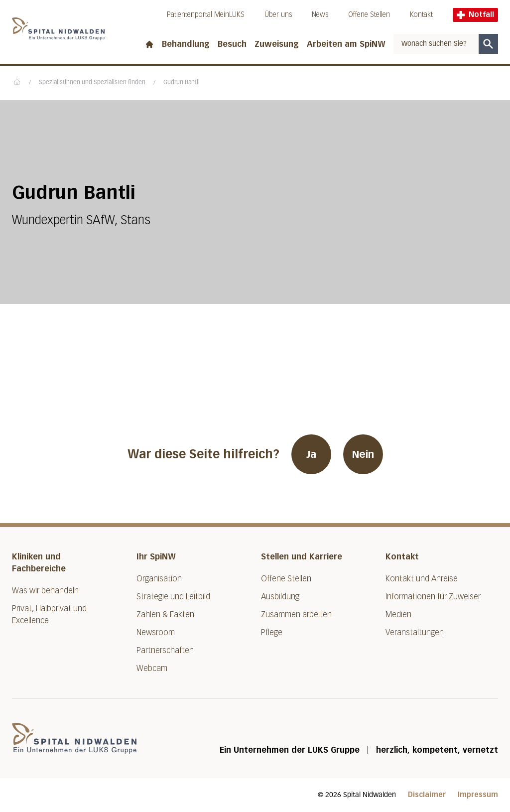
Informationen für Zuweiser (433, 597)
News (320, 15)
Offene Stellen (369, 15)
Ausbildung (280, 597)
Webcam (152, 668)
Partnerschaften (165, 650)
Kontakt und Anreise (422, 579)
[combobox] (436, 44)
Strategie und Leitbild (173, 597)
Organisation (159, 579)
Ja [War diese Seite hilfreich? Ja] (311, 454)
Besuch (232, 44)
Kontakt (421, 15)
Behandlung (186, 44)
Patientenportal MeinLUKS (206, 15)
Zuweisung (277, 44)
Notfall (475, 15)
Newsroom (156, 632)
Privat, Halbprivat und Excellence (49, 614)
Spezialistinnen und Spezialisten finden (92, 83)
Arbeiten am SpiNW (346, 44)
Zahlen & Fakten (165, 614)
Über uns (278, 15)
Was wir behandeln (45, 591)
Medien (398, 614)
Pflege (272, 632)
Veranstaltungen (415, 632)
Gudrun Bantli (182, 83)
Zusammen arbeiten (296, 614)
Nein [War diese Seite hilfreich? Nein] (363, 454)
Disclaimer (427, 795)
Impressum (478, 795)
